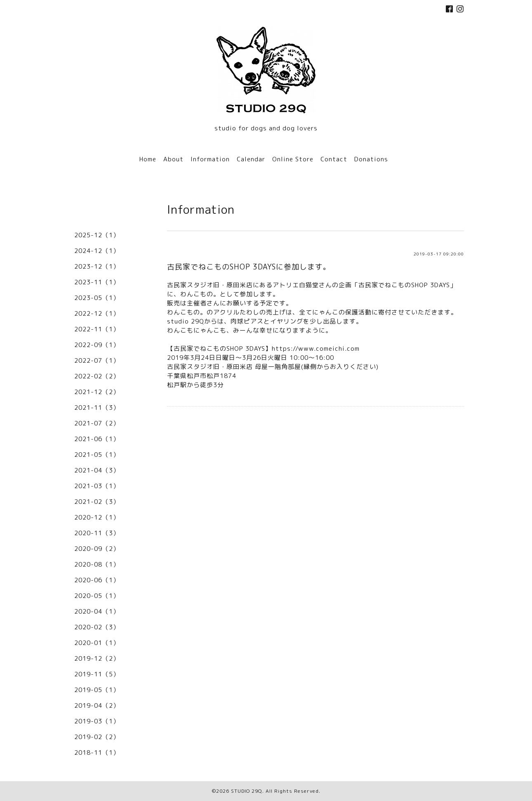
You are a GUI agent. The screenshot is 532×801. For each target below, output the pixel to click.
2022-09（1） (97, 345)
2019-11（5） (97, 674)
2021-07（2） (97, 423)
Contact (334, 159)
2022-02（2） (97, 376)
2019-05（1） (97, 690)
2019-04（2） (97, 705)
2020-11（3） (97, 533)
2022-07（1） (97, 360)
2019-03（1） (97, 721)
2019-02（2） (97, 737)
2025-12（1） (97, 235)
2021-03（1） (97, 486)
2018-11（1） (97, 753)
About (173, 159)
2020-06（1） (97, 580)
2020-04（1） (97, 611)
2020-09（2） (97, 549)
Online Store (293, 159)
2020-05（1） (97, 596)
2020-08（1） (97, 564)
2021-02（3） (97, 502)
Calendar (251, 159)
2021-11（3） (97, 408)
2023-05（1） (97, 298)
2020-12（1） (97, 517)
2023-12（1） (97, 266)
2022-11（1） (97, 329)
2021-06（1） (97, 439)
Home (148, 159)
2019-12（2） (97, 658)
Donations (371, 159)
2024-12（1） (97, 251)
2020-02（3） (97, 627)
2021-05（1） (97, 455)
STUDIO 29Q (247, 791)
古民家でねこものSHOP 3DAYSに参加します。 (249, 267)
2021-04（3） (97, 470)
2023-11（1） (97, 282)
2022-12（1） (97, 313)
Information (210, 159)
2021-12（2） (97, 392)
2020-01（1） (97, 643)
